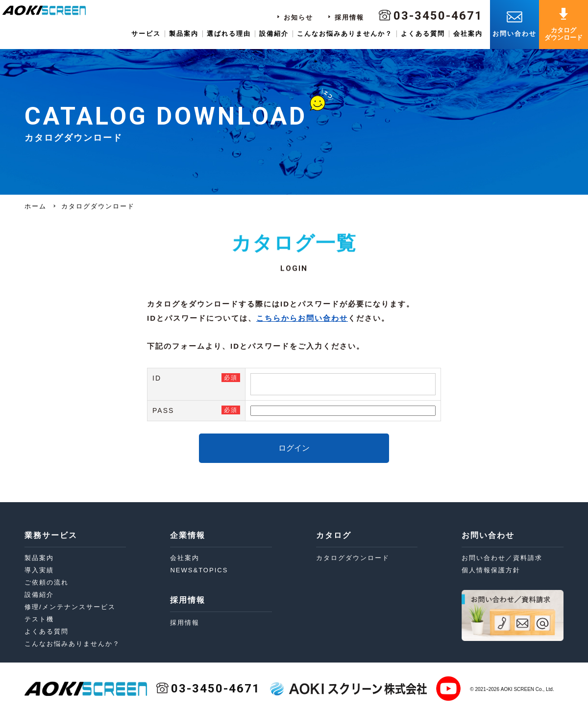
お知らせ (298, 17)
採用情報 (349, 17)
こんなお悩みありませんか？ (345, 34)
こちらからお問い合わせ (302, 318)
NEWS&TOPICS (199, 570)
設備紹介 (274, 34)
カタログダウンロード (353, 558)
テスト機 (39, 619)
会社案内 (468, 34)
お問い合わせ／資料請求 (502, 558)
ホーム (36, 206)
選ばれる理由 (229, 34)
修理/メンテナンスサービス (70, 607)
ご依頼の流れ (47, 582)
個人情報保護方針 (491, 570)
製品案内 (184, 34)
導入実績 (39, 570)
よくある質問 (423, 34)
